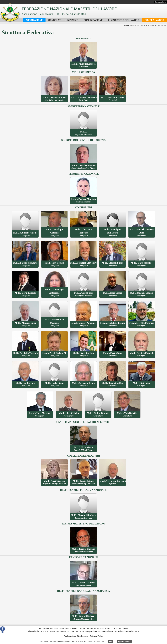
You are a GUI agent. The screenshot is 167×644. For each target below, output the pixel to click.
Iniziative (71, 20)
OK (111, 641)
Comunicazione (92, 20)
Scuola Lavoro (153, 20)
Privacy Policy (97, 636)
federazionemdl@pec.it (128, 631)
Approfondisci (124, 641)
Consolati (54, 20)
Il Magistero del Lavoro (123, 20)
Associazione (33, 20)
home (127, 25)
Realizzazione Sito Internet (76, 636)
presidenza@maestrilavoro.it (103, 631)
